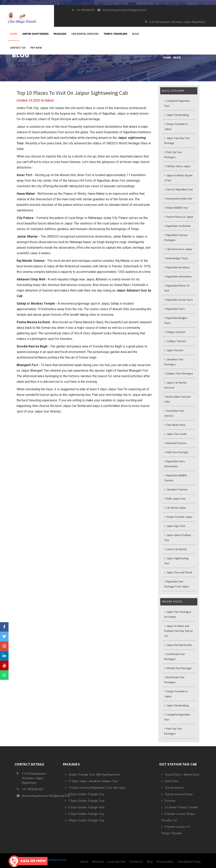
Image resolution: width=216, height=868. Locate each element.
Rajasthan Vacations (177, 267)
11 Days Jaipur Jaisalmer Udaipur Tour (93, 781)
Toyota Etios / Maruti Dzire (182, 775)
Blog (135, 34)
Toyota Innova (174, 788)
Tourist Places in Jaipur (179, 217)
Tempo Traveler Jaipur (178, 517)
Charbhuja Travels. (56, 860)
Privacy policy (165, 862)
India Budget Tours (176, 258)
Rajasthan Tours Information (175, 464)
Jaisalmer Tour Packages (174, 362)
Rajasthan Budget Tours (176, 320)
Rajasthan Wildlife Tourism (176, 478)
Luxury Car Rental (175, 549)
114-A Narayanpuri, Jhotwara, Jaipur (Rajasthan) (175, 22)
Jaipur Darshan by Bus (178, 645)
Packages (60, 34)
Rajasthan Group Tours (178, 300)
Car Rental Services (85, 34)
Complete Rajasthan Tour (177, 103)
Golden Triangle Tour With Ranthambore (94, 775)
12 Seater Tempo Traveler (181, 807)
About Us (98, 862)
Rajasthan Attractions (178, 276)
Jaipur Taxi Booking (176, 115)
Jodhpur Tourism (175, 341)
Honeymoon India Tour (178, 199)
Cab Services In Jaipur (178, 249)
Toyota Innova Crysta (179, 794)
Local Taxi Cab (116, 862)
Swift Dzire (172, 781)
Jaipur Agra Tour (175, 526)
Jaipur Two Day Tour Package (177, 141)
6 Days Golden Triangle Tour (86, 807)
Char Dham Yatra (175, 425)
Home (14, 34)
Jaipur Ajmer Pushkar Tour (178, 538)
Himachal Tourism (175, 443)
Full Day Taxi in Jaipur (177, 166)
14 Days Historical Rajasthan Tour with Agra (97, 788)
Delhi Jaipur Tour (175, 499)
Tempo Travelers (115, 34)
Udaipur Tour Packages (179, 373)
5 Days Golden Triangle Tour (86, 814)
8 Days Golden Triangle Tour (86, 794)
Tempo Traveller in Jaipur (176, 126)
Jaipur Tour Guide (192, 58)
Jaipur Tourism (174, 350)
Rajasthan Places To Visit (177, 288)
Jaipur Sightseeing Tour (176, 561)
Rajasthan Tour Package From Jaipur (177, 584)
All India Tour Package (178, 668)
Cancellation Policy (189, 862)
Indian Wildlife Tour (176, 208)
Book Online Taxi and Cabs (177, 399)
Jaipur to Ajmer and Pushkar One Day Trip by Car (178, 631)
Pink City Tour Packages (173, 155)
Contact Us (18, 48)
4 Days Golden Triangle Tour (86, 820)
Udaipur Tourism (175, 332)
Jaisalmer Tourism (176, 489)
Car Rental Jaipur (175, 508)
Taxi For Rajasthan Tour (179, 189)
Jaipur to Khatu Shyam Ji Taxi (178, 178)
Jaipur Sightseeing (35, 34)
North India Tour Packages (174, 680)
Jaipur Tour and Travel (178, 572)
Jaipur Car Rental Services (175, 385)
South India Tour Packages (175, 657)
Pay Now (36, 48)
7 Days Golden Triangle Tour (86, 801)
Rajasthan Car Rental (177, 226)
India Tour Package (176, 452)
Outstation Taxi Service (174, 413)
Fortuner (170, 801)
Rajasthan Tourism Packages (176, 237)
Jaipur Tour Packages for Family (178, 614)
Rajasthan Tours (175, 309)
